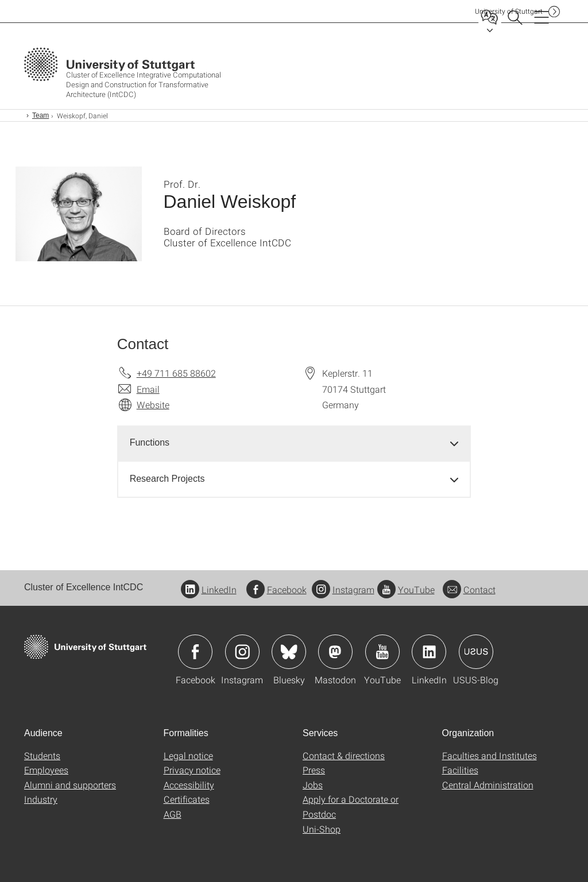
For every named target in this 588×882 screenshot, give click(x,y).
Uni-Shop (322, 829)
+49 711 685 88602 (176, 373)
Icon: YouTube (382, 652)
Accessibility (189, 785)
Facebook (276, 589)
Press (314, 770)
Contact (469, 589)
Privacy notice (192, 770)
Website (153, 405)
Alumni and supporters (70, 785)
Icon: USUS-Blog (476, 652)
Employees (46, 770)
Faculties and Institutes (490, 755)
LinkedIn (209, 589)
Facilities (460, 770)
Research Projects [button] (167, 479)
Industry (41, 799)
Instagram (343, 589)
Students (42, 755)
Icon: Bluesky (289, 652)
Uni (509, 11)
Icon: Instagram (242, 652)
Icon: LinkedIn (429, 652)
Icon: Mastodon (335, 652)
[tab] (294, 443)
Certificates (187, 799)
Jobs (313, 785)
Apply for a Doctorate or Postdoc (351, 806)
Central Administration (488, 785)
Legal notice (188, 755)
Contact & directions (344, 755)
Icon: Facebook (195, 652)
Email (148, 389)
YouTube (406, 589)
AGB (173, 814)
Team (40, 115)
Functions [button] (150, 442)
